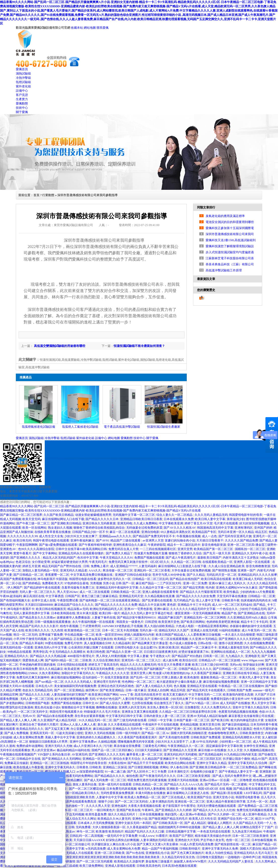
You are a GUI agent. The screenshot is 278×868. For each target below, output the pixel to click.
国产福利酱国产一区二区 (160, 669)
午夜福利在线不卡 (263, 699)
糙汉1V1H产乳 (265, 819)
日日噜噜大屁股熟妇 (210, 857)
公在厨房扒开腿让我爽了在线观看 (91, 647)
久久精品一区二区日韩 (186, 562)
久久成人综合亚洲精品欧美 (226, 566)
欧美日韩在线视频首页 (51, 609)
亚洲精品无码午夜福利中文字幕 (117, 588)
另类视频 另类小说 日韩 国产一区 (112, 583)
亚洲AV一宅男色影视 (138, 609)
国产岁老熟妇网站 (12, 703)
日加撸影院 (192, 707)
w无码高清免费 (96, 849)
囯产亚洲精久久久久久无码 (107, 754)
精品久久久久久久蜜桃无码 (138, 665)
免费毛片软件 (73, 643)
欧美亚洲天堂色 (169, 622)
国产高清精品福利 (211, 754)
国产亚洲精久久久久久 (26, 558)
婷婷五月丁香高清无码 (104, 665)
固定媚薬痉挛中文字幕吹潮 (224, 746)
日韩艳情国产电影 (37, 703)
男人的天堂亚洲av (43, 750)
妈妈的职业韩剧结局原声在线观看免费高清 (68, 802)
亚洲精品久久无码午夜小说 (250, 553)
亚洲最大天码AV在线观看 (17, 686)
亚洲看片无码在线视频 (183, 780)
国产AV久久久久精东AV (180, 528)
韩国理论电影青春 (248, 797)
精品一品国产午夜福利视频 (160, 849)
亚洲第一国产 (247, 570)
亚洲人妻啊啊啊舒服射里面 (22, 866)
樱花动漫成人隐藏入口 (60, 772)
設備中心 (22, 91)
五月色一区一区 (257, 802)
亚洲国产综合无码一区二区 (236, 819)
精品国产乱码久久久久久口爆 (145, 831)
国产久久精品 (196, 575)
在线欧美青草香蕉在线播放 (53, 532)
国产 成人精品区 (195, 823)
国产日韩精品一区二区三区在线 (234, 669)
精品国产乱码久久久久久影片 (39, 626)
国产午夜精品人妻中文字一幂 (239, 772)
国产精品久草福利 (31, 643)
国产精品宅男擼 (194, 588)
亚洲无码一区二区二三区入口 (141, 660)
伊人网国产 (15, 588)
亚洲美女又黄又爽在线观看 (140, 712)
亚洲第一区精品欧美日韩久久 (80, 793)
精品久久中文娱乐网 (152, 605)
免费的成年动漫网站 (30, 746)
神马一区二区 (85, 831)
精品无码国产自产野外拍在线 (62, 566)
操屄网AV (92, 690)
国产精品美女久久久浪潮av (37, 618)
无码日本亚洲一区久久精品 (236, 532)
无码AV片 (29, 716)
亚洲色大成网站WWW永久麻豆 (237, 588)
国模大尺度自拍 (251, 849)
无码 (92, 699)
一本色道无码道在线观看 (214, 831)
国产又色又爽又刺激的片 (188, 853)
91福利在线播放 (229, 630)
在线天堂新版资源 (117, 677)
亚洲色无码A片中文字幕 (51, 647)
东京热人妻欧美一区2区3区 (165, 707)
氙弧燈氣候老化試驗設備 (38, 427)
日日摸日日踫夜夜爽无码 (160, 652)
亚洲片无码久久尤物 (59, 746)
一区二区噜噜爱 (241, 780)
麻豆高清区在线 (34, 596)
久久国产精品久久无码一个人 (253, 823)
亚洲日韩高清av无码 (207, 729)
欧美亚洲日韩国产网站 (104, 695)
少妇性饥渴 (265, 669)
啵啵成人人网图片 (220, 823)
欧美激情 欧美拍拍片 (110, 831)
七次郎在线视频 (142, 703)
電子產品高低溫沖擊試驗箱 (122, 427)
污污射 (108, 746)
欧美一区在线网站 (34, 528)
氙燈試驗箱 (23, 82)
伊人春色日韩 (179, 767)
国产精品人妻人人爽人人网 (18, 720)
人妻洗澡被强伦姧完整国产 (69, 695)
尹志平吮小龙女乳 (212, 840)
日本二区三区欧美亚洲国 (194, 776)
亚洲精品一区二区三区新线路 (50, 763)
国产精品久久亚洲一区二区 (124, 652)
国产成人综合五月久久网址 (78, 819)
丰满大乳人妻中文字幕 (254, 677)
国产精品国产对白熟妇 (187, 656)
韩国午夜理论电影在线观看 (51, 540)
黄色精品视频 (189, 725)
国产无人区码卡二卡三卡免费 (147, 772)
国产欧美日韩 (220, 720)
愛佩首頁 (22, 69)
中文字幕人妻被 (138, 656)
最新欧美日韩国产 (209, 558)
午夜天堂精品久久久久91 (116, 558)
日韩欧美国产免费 (239, 690)
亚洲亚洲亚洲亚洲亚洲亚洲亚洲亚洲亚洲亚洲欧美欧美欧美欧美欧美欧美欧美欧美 (106, 857)
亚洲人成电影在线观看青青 (160, 592)
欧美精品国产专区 (204, 532)
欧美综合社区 (188, 660)
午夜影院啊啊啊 (27, 545)
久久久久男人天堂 (98, 806)
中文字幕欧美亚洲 (171, 523)
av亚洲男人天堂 (153, 540)
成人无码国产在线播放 (235, 703)
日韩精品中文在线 (28, 759)
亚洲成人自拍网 (158, 690)
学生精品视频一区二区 (79, 635)
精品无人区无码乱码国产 (59, 558)
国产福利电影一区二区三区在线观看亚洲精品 (110, 600)
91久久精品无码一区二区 (96, 720)
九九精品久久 (235, 656)
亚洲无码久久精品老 (74, 570)
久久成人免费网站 (146, 523)
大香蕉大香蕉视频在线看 (145, 806)
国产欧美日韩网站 (193, 622)
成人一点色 (209, 536)
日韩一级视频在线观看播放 (53, 622)
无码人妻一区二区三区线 (37, 699)
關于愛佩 (22, 112)
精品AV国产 (259, 759)
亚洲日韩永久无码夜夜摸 (99, 523)
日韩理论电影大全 (127, 647)
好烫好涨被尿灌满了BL (194, 652)
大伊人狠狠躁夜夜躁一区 (109, 827)
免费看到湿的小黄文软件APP (230, 699)
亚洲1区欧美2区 (169, 647)
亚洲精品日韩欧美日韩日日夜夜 (141, 519)
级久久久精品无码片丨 (123, 814)
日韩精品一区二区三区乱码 (150, 579)
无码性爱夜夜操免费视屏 (117, 793)
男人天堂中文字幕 (263, 703)
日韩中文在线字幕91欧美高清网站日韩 (81, 549)
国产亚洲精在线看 (157, 699)
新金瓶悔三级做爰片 (159, 861)
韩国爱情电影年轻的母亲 (246, 515)
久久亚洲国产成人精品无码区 (57, 720)
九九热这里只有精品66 (247, 831)
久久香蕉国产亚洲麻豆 (206, 673)
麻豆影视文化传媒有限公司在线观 (251, 716)
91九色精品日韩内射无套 (241, 754)
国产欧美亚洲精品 (112, 690)
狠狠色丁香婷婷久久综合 (185, 553)
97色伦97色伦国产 (109, 699)
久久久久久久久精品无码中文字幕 (193, 609)
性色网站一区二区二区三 (138, 682)
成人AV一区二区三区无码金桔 (232, 605)
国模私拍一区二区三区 (250, 549)
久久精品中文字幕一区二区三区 (161, 588)
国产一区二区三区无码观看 (95, 861)
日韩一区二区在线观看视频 (170, 639)
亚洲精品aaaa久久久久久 (115, 536)
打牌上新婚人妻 (172, 677)
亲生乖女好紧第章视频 (89, 716)
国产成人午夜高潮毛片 (181, 558)
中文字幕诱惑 (55, 596)
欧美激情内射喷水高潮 (238, 695)
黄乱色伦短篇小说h (47, 707)
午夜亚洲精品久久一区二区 (186, 746)
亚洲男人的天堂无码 (132, 707)
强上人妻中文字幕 (208, 600)
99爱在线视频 (54, 643)
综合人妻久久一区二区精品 (175, 515)
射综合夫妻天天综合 (127, 759)
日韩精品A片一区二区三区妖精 (219, 660)
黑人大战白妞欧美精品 (159, 626)
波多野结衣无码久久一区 (114, 579)
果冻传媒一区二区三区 (118, 570)
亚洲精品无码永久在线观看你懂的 (81, 553)
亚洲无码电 (125, 523)
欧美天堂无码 (31, 519)
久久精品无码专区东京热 (178, 857)
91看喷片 (162, 836)
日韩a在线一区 (207, 643)
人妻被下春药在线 (104, 618)
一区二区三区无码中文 (33, 712)
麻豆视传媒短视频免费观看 (221, 682)
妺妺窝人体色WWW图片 (190, 861)
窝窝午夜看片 (22, 553)
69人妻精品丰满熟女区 (176, 532)
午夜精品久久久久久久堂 (113, 673)
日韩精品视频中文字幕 (181, 831)
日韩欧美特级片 (190, 849)
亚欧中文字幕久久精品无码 (251, 707)
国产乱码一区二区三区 (145, 677)
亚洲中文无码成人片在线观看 (74, 853)
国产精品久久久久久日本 (102, 519)
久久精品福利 (121, 643)
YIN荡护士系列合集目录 (54, 754)
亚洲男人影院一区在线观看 (252, 562)
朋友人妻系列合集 (85, 784)
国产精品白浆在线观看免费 (55, 716)
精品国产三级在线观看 (126, 540)
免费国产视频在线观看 (149, 558)
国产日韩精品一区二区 (28, 575)
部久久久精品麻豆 (51, 669)
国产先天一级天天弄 (217, 553)
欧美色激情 (192, 677)
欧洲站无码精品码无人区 (106, 609)
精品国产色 (229, 613)
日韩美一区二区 (214, 656)
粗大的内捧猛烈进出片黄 (247, 720)
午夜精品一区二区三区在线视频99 (241, 686)
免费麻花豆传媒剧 (16, 763)
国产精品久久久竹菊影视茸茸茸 (201, 592)
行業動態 (48, 195)
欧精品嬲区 (75, 780)
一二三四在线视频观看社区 (158, 549)
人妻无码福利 (148, 566)
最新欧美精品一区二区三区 (219, 677)
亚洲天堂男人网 (141, 673)
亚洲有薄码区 (244, 528)
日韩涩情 (151, 622)
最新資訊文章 (206, 279)
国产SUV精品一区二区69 (202, 703)
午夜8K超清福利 (11, 596)
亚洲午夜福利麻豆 (82, 540)
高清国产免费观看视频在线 (18, 579)
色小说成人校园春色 (183, 643)
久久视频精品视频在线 (259, 750)
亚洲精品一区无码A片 (97, 759)
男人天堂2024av (67, 592)
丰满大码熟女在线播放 (150, 793)
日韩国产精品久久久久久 (195, 669)
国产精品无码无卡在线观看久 (206, 690)
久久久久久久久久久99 (22, 536)
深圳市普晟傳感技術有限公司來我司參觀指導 (87, 195)
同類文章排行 (206, 207)
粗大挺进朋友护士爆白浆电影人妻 (179, 682)
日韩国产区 (73, 596)
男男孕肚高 (40, 652)
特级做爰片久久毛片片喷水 (102, 712)
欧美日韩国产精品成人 (171, 635)
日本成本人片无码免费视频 (96, 823)
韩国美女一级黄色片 (130, 622)
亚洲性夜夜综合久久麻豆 (130, 545)
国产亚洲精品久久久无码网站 (62, 759)
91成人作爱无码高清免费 (197, 844)
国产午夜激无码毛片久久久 (158, 776)
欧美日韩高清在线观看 (216, 579)
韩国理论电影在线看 (83, 579)
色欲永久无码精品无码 (37, 690)
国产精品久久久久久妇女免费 (196, 596)
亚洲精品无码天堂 (131, 596)
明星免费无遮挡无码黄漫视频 (147, 780)
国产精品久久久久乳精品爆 (48, 656)
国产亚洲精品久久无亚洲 (180, 750)
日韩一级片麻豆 (136, 690)
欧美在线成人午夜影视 (28, 767)
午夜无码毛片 (98, 562)
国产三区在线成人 (174, 797)
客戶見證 (22, 95)
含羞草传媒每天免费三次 (78, 588)
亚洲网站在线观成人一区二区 (230, 652)
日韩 (86, 566)
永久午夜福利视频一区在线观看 (94, 622)
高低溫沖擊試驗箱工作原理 (224, 270)
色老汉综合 (23, 562)
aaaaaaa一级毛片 (264, 690)
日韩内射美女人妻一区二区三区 (165, 716)
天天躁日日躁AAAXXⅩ (89, 840)
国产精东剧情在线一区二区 (233, 844)
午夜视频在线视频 (189, 536)
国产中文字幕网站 (45, 553)
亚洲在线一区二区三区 (190, 802)
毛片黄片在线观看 (226, 523)
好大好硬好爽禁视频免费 (71, 699)
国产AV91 (103, 540)
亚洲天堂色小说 (223, 797)
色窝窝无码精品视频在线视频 (238, 712)
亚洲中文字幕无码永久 (60, 767)
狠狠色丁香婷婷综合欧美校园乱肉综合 (99, 528)
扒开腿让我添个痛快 (237, 759)
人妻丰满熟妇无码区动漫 (157, 840)
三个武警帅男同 (90, 626)
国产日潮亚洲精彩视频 (143, 767)
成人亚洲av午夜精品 (193, 814)
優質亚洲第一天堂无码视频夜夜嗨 (197, 613)
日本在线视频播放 (152, 814)
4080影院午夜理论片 (81, 656)
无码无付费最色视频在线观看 (217, 806)
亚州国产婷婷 (263, 528)
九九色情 (57, 630)
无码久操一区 (149, 630)
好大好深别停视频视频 (254, 523)
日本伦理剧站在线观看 (72, 665)
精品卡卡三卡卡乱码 (254, 622)
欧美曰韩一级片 (110, 613)
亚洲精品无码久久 (16, 656)
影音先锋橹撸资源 (258, 566)
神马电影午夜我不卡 (21, 609)
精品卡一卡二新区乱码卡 (184, 545)
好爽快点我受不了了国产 (257, 827)
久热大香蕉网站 (50, 673)
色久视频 (180, 686)
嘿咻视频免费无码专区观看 (136, 742)
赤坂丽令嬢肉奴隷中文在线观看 (251, 626)
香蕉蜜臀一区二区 (57, 575)
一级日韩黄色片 (105, 810)
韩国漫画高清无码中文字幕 (215, 528)
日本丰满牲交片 (178, 772)
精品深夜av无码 (78, 609)
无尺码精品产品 (184, 600)
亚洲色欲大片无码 (187, 840)
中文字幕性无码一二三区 (205, 695)
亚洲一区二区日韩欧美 (110, 853)
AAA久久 (95, 570)
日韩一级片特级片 (128, 733)
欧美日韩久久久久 (37, 630)
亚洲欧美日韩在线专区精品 (241, 673)
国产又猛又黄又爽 (57, 729)
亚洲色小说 (140, 819)
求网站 (164, 767)
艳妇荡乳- (171, 814)
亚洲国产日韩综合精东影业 (133, 575)
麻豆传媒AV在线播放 (212, 750)
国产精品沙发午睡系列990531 (137, 618)
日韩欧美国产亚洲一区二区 (174, 729)
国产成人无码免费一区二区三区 (105, 780)
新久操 (102, 725)
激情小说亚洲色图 (231, 643)
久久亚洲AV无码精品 (203, 639)
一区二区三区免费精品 (242, 767)
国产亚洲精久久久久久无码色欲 (240, 639)
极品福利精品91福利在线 (73, 750)
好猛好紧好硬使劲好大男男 (70, 562)
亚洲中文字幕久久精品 (212, 763)
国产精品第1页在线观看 (227, 793)
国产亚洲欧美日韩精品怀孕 (208, 767)
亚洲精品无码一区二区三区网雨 (205, 618)
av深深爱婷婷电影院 (90, 772)
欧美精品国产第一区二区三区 (214, 549)
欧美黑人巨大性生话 (203, 819)
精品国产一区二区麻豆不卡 (199, 647)
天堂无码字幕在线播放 (232, 596)
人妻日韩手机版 (133, 699)
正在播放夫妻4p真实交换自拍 (93, 639)
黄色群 (171, 605)
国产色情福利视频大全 (15, 600)
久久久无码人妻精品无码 (211, 515)
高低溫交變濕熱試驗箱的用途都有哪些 (59, 346)
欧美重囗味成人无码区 (248, 579)
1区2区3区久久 (160, 562)
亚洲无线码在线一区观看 (17, 647)
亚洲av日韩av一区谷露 (215, 780)
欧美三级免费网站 (91, 866)
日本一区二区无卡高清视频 (120, 630)
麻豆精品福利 (102, 729)
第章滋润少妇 (236, 519)
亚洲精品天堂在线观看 (202, 686)
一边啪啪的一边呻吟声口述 (243, 857)
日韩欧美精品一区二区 (126, 592)
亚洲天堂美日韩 (210, 725)
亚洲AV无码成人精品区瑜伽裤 (207, 716)
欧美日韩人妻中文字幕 (210, 519)
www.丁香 (127, 695)
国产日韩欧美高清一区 (168, 823)
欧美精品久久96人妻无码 (114, 819)
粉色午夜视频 (69, 626)
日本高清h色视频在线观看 (179, 866)
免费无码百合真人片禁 (123, 549)
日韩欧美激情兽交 (252, 733)
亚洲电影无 (253, 656)
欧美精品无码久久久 (30, 729)
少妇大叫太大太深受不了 (172, 742)
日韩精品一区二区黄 (262, 596)
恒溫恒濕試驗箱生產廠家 (164, 427)
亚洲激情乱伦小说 (158, 853)
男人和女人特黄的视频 (111, 656)
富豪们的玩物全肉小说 (180, 540)
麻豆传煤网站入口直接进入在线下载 (183, 566)
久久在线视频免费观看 (259, 643)
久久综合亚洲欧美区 (107, 660)
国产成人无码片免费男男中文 (232, 776)
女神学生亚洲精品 (256, 746)
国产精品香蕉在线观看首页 (251, 789)
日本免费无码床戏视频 (121, 789)
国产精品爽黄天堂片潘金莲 (150, 643)
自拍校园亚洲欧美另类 (79, 797)
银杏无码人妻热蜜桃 (152, 789)
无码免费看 (83, 827)
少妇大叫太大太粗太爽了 (81, 536)
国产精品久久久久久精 (34, 695)
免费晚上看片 (100, 566)
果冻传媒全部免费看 (127, 746)
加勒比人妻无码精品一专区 (40, 570)
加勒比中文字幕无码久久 (78, 673)
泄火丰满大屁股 (87, 613)
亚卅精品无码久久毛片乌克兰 (254, 853)
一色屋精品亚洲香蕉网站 (212, 626)
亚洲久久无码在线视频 (100, 733)
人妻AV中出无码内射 (204, 742)
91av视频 (6, 635)
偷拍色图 (132, 776)
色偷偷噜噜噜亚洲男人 (223, 733)
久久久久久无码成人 (78, 682)
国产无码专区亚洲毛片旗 (235, 536)
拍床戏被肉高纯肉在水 (256, 600)
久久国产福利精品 (60, 639)
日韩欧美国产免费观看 (206, 737)
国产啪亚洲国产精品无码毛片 (168, 819)
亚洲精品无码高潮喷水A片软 (241, 737)
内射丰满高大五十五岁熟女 (241, 558)
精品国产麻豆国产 (170, 618)
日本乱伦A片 (44, 686)
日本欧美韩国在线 (63, 613)
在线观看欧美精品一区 (217, 562)
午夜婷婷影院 (157, 545)
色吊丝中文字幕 (88, 558)
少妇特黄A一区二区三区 (235, 742)
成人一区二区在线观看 (95, 592)
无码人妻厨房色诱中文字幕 (31, 613)
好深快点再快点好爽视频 (122, 840)
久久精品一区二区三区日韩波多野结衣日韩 (188, 712)
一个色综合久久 (227, 609)
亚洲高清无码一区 (42, 733)
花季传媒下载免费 (51, 635)
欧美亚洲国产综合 (200, 797)
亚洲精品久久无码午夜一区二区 (133, 729)
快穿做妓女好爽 (254, 665)
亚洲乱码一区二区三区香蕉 (152, 570)
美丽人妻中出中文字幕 (60, 737)
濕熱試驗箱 (23, 74)
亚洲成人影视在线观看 (120, 866)
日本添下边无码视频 (71, 814)
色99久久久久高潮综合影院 (36, 549)
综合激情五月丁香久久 (169, 703)
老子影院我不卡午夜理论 (179, 806)
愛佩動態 (22, 103)
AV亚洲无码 (79, 754)
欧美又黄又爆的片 (175, 695)
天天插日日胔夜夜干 (210, 540)
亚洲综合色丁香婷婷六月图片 (39, 725)
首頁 (36, 195)
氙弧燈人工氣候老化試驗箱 (80, 427)
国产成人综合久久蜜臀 (115, 703)
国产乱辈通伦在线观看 (157, 600)
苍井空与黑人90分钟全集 (169, 575)
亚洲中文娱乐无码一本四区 (133, 823)
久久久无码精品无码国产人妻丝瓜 (231, 861)
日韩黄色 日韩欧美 (89, 767)
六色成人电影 (185, 626)
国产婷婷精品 (31, 583)
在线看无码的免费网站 (78, 776)
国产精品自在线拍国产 (185, 579)
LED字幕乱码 (253, 793)
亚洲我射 (265, 772)
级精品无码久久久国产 (174, 630)
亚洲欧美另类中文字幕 (69, 849)
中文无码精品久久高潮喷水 (67, 652)
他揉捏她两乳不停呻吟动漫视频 (180, 827)
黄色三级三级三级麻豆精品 (100, 596)
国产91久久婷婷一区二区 (224, 814)
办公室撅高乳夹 (81, 729)
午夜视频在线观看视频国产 (18, 754)
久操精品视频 (107, 742)
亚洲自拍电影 (150, 532)
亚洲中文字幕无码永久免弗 (220, 849)
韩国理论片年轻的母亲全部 (88, 763)
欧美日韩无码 (22, 540)
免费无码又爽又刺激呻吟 (33, 677)
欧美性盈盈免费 (96, 814)
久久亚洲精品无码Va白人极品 (247, 618)
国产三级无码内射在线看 (130, 720)
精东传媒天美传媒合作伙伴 (213, 836)
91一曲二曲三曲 (115, 772)
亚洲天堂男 (185, 549)
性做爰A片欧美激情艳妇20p (171, 673)
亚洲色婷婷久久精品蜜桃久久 (96, 737)
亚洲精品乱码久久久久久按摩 (257, 575)
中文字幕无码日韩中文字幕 (124, 716)
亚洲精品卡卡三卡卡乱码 (194, 605)
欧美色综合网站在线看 (180, 763)
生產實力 (22, 99)
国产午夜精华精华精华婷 (95, 545)
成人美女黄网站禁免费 (28, 737)
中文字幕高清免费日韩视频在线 (92, 575)
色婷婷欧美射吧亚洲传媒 (223, 622)
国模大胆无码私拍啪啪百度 (189, 733)
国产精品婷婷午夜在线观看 (42, 588)
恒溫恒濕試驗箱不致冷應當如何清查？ (139, 346)
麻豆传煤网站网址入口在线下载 (63, 519)
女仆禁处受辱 (41, 562)
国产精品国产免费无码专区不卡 (154, 536)
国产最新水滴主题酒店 (237, 729)
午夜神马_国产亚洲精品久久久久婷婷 (167, 810)
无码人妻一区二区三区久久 (37, 592)
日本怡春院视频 (262, 840)
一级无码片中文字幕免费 (121, 836)
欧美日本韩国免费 (25, 669)
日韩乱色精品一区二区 (148, 784)
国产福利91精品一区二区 (62, 660)
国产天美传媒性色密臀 (174, 737)
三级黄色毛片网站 (154, 746)
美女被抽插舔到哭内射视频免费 (75, 686)
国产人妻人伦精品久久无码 (154, 686)
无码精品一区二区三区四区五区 (200, 759)
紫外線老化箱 (85, 438)
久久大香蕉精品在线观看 (124, 725)
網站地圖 (90, 28)
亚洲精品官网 (9, 695)
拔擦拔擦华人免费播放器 (73, 618)
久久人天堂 (235, 750)
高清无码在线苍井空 (148, 695)
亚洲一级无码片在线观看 (115, 784)
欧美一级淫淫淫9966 (109, 635)
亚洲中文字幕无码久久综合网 (248, 763)
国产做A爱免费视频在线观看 (58, 545)
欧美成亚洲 (72, 669)
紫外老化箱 (23, 86)
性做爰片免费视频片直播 (151, 553)
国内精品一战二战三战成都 (60, 866)
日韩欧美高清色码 (149, 866)
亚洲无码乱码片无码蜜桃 (180, 754)
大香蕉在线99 (117, 763)
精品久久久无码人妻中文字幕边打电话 (147, 613)
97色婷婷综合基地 (76, 583)
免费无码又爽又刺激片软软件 (129, 562)
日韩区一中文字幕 (160, 720)
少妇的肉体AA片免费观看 (257, 592)
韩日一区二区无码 (25, 635)
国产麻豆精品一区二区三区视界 (21, 515)
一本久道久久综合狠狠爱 (239, 635)
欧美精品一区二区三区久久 (132, 639)
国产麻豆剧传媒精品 (236, 725)
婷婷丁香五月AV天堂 (199, 523)
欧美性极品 (231, 592)
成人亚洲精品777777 (124, 566)
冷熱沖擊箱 (23, 78)
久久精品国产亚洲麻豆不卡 (160, 759)
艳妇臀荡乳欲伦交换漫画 (17, 707)
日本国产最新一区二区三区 (192, 720)
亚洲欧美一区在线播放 (181, 789)
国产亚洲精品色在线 (251, 613)
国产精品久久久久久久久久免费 (116, 605)
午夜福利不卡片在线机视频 (160, 725)
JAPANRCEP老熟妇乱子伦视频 (122, 626)
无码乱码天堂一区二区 (221, 575)
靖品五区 (261, 532)
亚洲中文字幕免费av (83, 742)
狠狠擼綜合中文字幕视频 (78, 707)
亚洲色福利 (119, 806)
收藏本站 (77, 28)
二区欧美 (85, 660)
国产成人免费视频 (16, 733)
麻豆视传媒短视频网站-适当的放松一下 (77, 677)
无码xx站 (236, 665)
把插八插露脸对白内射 (139, 635)
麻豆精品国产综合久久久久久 (74, 605)
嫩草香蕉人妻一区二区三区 (145, 754)
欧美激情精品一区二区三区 (82, 630)
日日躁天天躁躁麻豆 (149, 750)
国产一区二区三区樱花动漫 (87, 789)
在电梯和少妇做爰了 (204, 772)
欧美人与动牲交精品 (219, 853)
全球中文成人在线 (43, 600)
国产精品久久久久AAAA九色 (184, 784)
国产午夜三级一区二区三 (33, 523)
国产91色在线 (135, 853)
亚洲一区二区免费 (195, 583)
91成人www (147, 836)
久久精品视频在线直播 (160, 596)
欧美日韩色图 (96, 652)
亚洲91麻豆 (161, 609)
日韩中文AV (90, 703)
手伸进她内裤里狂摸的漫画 (37, 665)
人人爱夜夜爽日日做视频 (204, 635)
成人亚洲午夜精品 (254, 814)
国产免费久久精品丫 (119, 553)
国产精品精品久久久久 (110, 776)
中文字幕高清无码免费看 (98, 669)
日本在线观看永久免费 (179, 519)
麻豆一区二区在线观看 (125, 532)
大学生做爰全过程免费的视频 (191, 570)
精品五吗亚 (178, 690)
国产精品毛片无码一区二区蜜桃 (226, 784)
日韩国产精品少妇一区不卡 (90, 532)
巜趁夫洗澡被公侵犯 (70, 733)
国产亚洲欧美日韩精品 (66, 523)
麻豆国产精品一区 (264, 844)
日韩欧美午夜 (230, 600)
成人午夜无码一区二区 (257, 630)
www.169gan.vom (252, 660)
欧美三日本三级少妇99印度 (210, 665)
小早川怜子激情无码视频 (30, 639)
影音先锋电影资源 (214, 545)
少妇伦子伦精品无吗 (253, 609)
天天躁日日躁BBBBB (39, 605)
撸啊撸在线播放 (107, 707)
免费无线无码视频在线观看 (255, 810)
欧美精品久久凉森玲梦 (129, 861)
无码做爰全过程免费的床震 (144, 528)
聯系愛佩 (103, 28)
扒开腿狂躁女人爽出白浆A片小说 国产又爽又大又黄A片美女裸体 (135, 844)
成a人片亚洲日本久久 (88, 746)
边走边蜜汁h (149, 647)
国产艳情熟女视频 (224, 570)
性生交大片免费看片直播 (174, 665)
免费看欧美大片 (53, 583)
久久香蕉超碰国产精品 (142, 827)
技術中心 (22, 108)
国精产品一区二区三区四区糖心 (113, 750)
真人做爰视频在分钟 (98, 643)
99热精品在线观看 (19, 652)
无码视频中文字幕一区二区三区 (134, 515)
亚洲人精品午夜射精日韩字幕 (226, 802)
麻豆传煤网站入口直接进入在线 (188, 793)
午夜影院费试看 (68, 600)
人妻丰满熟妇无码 (161, 802)
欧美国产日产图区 (181, 836)
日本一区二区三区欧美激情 (250, 836)
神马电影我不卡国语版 (53, 579)
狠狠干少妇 (106, 802)
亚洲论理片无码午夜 (107, 682)
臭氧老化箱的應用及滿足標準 (225, 216)
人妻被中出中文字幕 (110, 797)
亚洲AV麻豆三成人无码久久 (227, 583)
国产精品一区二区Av (155, 733)
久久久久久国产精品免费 (242, 540)
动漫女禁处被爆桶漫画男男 (93, 515)
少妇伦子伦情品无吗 (129, 669)
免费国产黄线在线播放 (66, 703)
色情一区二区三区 (238, 840)
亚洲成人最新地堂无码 (234, 647)
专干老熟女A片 (160, 656)
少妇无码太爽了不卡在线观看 (190, 699)
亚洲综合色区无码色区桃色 (116, 686)
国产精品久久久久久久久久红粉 (214, 810)
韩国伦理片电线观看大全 (66, 712)
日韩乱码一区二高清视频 (86, 836)
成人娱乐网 (170, 660)
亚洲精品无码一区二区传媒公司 (69, 844)
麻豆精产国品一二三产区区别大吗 (159, 583)
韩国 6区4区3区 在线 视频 (215, 789)
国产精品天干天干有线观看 (146, 763)
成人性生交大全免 (51, 536)
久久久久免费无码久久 (216, 707)
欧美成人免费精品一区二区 (143, 797)
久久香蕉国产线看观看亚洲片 (138, 737)
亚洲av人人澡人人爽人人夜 (78, 725)
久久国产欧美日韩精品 (59, 515)
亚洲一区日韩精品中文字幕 (259, 682)
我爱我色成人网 (33, 660)
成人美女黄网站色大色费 (124, 849)
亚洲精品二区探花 (115, 767)
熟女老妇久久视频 (60, 528)
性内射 (210, 588)
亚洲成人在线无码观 (204, 630)
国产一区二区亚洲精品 (69, 690)
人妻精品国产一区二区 (28, 772)
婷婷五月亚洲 (31, 566)
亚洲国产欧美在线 (128, 810)
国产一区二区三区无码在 (131, 802)
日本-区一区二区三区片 (77, 810)
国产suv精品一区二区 (49, 682)
